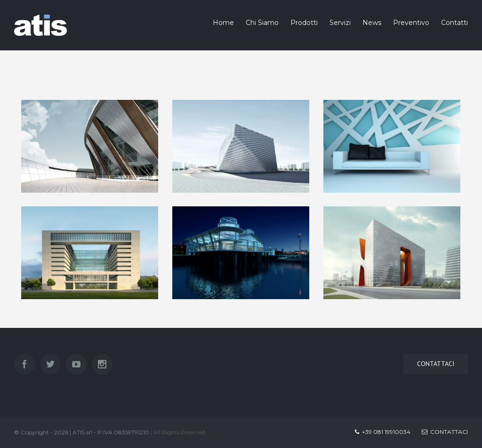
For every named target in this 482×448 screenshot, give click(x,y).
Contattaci (445, 432)
